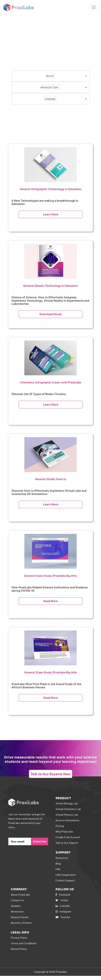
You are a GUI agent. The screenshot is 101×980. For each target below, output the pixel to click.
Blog (58, 863)
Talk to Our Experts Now (51, 774)
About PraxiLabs (20, 895)
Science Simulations (67, 820)
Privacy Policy (19, 938)
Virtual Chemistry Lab (68, 809)
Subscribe (40, 841)
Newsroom (17, 911)
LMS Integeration (66, 875)
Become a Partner (21, 923)
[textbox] (51, 75)
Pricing (60, 826)
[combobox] (51, 76)
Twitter (62, 900)
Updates (16, 906)
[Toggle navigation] (94, 7)
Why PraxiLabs (64, 832)
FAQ (58, 869)
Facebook (63, 895)
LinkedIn (63, 906)
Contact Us (17, 900)
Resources (62, 858)
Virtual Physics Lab (67, 815)
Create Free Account (68, 837)
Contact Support (65, 880)
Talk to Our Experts (67, 843)
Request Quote (20, 917)
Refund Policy (19, 949)
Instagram (63, 911)
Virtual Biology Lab (67, 803)
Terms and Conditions (24, 943)
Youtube (63, 917)
